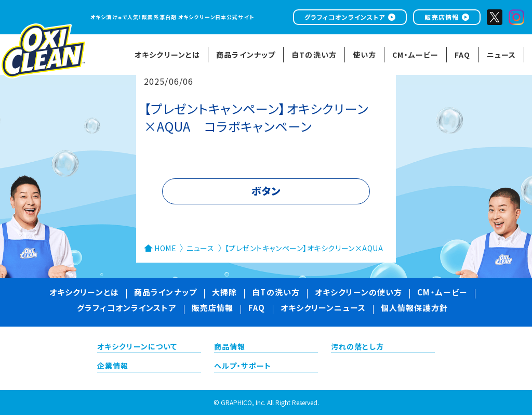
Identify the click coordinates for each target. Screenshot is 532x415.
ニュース (200, 248)
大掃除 (224, 293)
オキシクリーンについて (137, 347)
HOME (165, 248)
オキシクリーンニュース (323, 309)
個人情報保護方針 (414, 309)
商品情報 (230, 347)
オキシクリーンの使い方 (358, 293)
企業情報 (113, 367)
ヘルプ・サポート (243, 367)
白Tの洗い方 (276, 293)
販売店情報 (442, 17)
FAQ (257, 309)
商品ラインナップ (165, 293)
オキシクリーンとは (84, 293)
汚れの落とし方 (357, 347)
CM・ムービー (442, 293)
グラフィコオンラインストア (345, 17)
